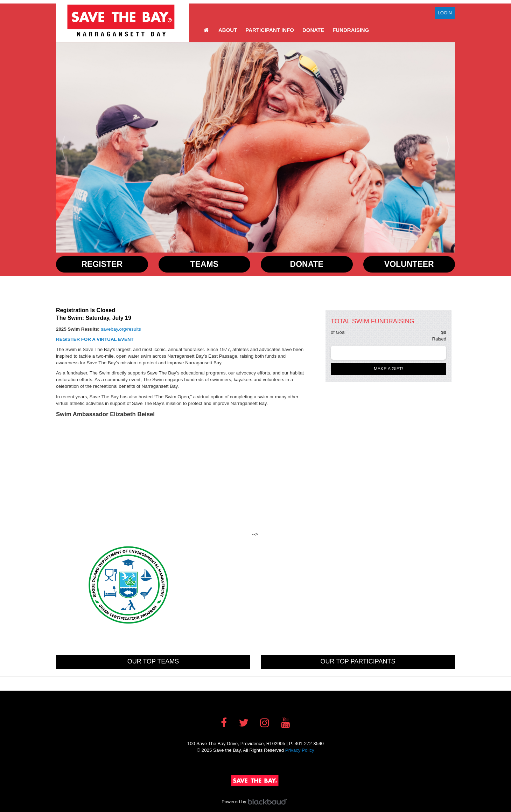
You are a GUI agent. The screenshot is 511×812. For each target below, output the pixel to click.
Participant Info (270, 30)
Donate (313, 30)
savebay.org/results (121, 329)
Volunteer (409, 264)
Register (102, 264)
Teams (205, 264)
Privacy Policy (300, 750)
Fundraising (351, 30)
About (228, 30)
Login (445, 13)
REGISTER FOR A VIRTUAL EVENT (95, 339)
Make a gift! (389, 369)
